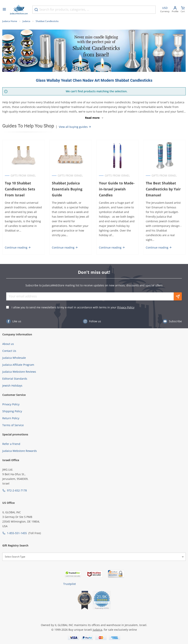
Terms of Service (13, 425)
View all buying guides (75, 127)
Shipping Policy (12, 411)
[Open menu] (4, 10)
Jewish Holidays (12, 386)
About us (8, 344)
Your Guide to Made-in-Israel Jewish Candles (117, 189)
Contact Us (9, 351)
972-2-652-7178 (17, 490)
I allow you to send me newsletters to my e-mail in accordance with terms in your (73, 307)
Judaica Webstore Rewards (20, 451)
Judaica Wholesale (14, 358)
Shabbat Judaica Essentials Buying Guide (67, 189)
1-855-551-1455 (17, 533)
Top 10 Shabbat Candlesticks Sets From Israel (20, 189)
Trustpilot (70, 584)
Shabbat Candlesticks (47, 21)
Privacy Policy (126, 307)
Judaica (26, 21)
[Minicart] (183, 10)
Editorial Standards (15, 379)
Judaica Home (10, 21)
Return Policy (11, 418)
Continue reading (18, 247)
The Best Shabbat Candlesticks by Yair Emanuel (163, 189)
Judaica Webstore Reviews (19, 372)
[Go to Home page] (19, 10)
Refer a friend (11, 444)
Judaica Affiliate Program (18, 365)
